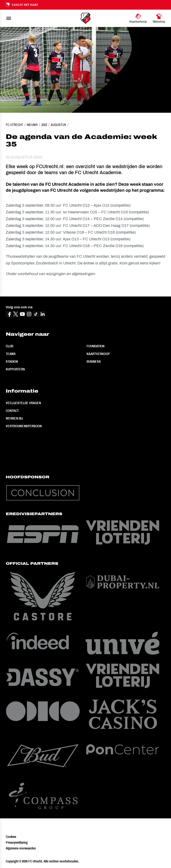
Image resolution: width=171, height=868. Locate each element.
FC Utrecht (14, 125)
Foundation (95, 346)
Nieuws (32, 125)
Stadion (12, 362)
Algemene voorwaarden (21, 848)
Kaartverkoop (98, 354)
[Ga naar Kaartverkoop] (138, 18)
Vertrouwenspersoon (24, 426)
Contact (12, 411)
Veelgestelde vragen (23, 403)
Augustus (58, 125)
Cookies (11, 837)
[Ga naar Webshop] (159, 18)
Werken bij (14, 418)
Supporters (15, 369)
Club (9, 346)
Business (94, 362)
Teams (11, 354)
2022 (44, 125)
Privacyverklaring (17, 842)
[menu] (9, 18)
